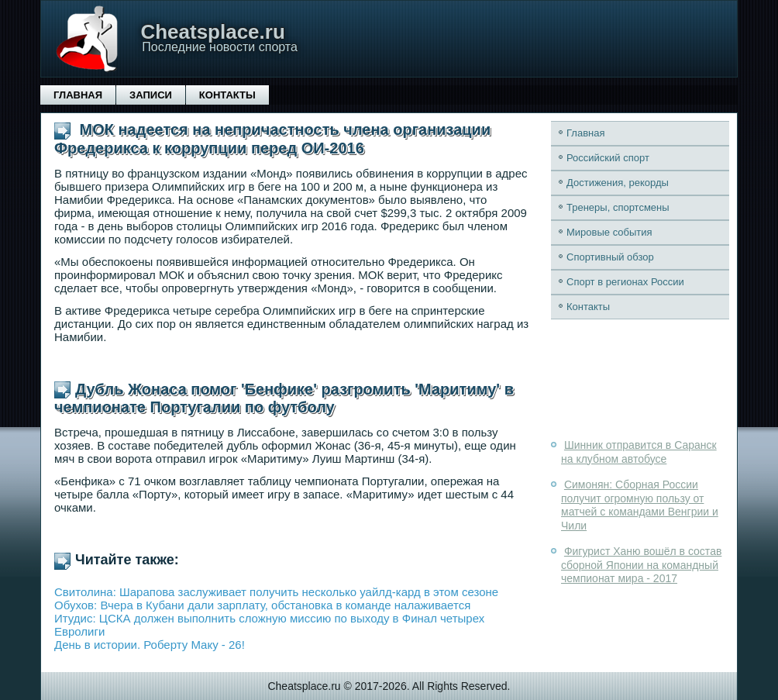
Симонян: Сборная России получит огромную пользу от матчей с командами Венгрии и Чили (640, 505)
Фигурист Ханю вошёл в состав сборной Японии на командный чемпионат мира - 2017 (641, 565)
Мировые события (609, 232)
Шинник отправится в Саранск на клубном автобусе (639, 452)
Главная (78, 95)
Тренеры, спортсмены (618, 207)
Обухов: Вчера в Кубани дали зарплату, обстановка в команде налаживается (262, 605)
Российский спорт (608, 158)
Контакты (227, 95)
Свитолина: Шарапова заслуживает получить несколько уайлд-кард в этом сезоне (276, 592)
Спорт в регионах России (625, 282)
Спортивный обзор (610, 257)
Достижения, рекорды (618, 183)
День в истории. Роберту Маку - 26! (150, 645)
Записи (151, 95)
